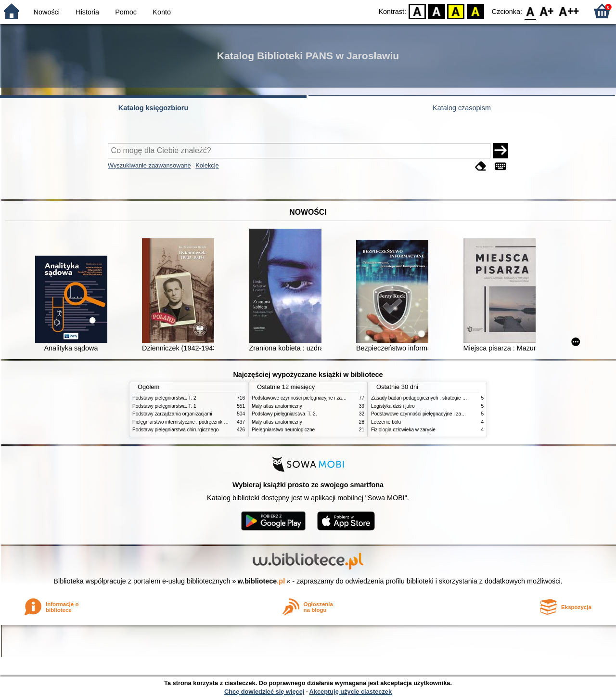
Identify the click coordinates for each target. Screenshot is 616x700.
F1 (547, 11)
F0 (530, 11)
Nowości (47, 12)
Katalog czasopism (462, 108)
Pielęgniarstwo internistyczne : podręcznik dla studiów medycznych (204, 422)
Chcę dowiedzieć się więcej (264, 692)
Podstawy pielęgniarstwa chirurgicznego (175, 430)
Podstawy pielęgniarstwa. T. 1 (164, 406)
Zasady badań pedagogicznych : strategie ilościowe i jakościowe (440, 398)
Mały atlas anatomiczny (277, 406)
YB (456, 11)
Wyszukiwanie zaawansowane (149, 165)
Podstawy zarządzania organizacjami (172, 414)
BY (475, 11)
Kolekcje (207, 165)
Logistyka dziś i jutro (393, 406)
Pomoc (126, 12)
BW (436, 11)
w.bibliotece (262, 581)
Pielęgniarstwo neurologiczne (283, 430)
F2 (569, 11)
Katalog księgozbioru (154, 108)
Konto (162, 12)
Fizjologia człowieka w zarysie (403, 430)
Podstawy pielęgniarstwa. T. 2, (284, 414)
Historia (87, 12)
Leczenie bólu (386, 422)
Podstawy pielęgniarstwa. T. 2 (164, 398)
